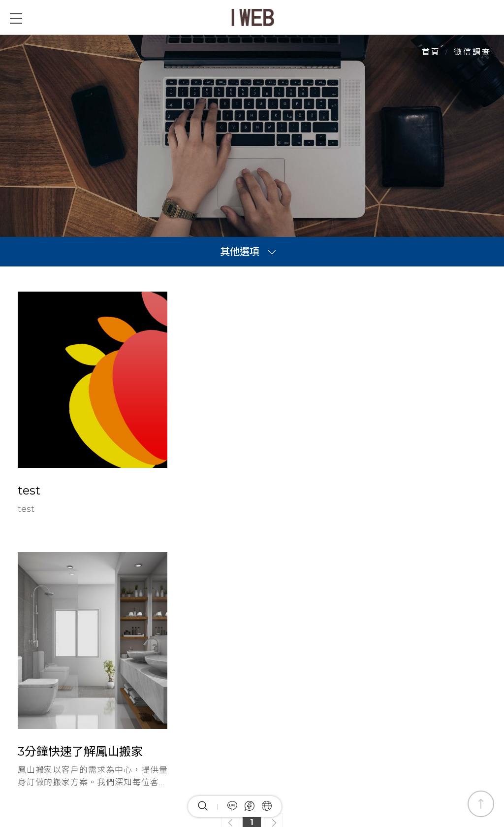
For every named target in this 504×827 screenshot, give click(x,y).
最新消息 (198, 636)
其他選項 (240, 252)
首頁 (431, 52)
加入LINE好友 (44, 751)
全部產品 (244, 636)
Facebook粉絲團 (50, 729)
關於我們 (290, 636)
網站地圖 (337, 636)
